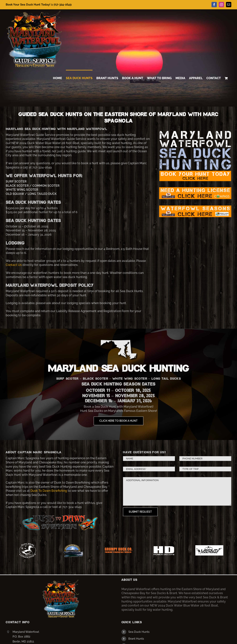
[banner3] (195, 132)
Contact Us (14, 265)
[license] (195, 189)
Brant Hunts (136, 639)
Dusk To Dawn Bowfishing (49, 491)
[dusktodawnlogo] (60, 514)
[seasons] (195, 207)
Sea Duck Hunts (139, 632)
